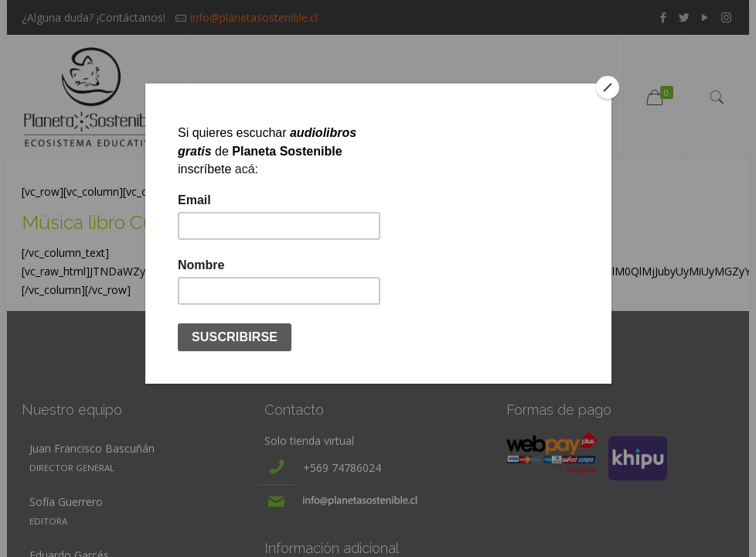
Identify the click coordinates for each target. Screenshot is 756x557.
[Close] (608, 87)
